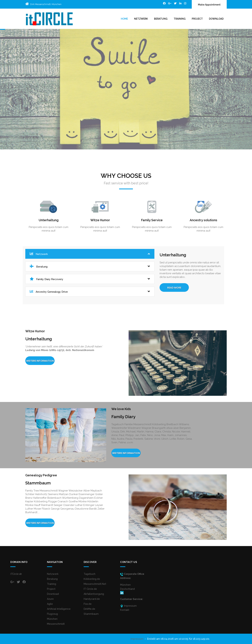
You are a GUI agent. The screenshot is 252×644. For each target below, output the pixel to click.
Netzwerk (141, 19)
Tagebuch (90, 574)
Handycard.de (92, 599)
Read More (174, 288)
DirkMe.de (89, 609)
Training (180, 19)
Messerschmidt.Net (95, 584)
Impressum (137, 639)
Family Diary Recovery (90, 279)
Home (124, 19)
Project (197, 19)
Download (216, 19)
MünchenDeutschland (127, 589)
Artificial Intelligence (59, 609)
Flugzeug (52, 614)
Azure (50, 599)
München (52, 619)
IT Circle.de (90, 589)
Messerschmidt (56, 624)
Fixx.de (88, 604)
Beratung (161, 19)
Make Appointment (209, 5)
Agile (50, 604)
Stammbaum (91, 614)
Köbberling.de (92, 579)
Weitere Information (40, 361)
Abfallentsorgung (94, 594)
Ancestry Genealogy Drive (90, 292)
